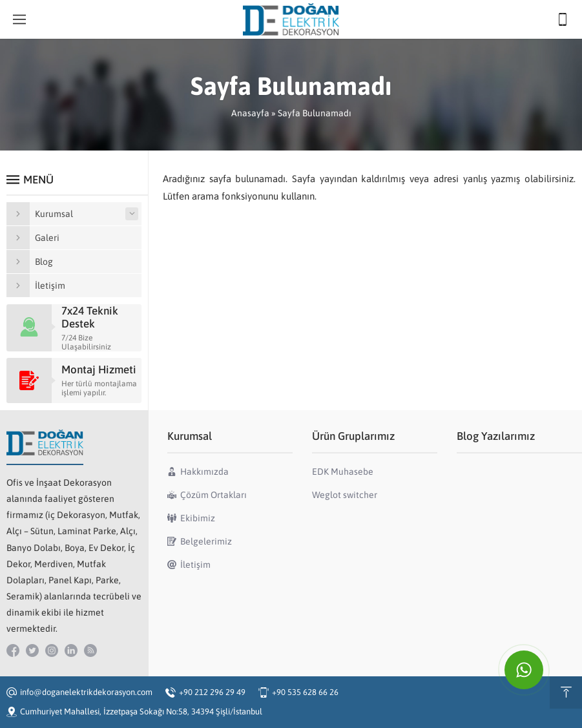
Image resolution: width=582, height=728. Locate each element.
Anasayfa (250, 113)
